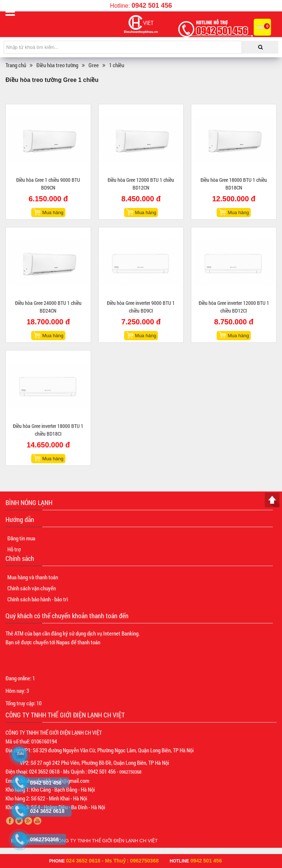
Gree (94, 65)
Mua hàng (53, 213)
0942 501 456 (152, 6)
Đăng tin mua (21, 538)
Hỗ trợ (14, 549)
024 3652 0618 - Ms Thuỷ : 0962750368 (112, 861)
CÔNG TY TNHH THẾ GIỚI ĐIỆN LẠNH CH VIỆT (106, 841)
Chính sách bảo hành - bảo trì (38, 599)
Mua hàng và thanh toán (33, 577)
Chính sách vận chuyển (32, 588)
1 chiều (117, 65)
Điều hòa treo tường (57, 65)
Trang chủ (16, 65)
